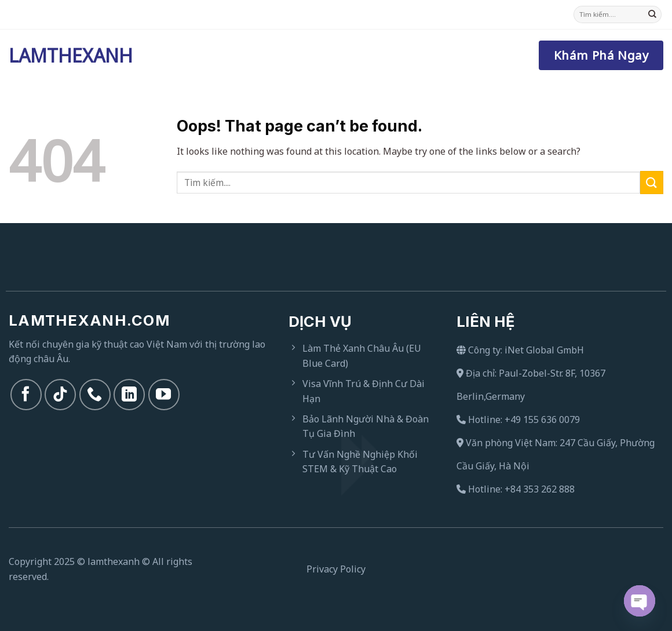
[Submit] (652, 14)
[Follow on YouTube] (164, 395)
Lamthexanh (67, 56)
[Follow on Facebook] (26, 395)
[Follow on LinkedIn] (129, 395)
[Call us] (95, 395)
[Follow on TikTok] (60, 395)
